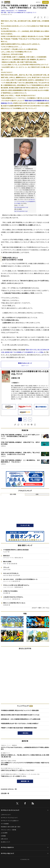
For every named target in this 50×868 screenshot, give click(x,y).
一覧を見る (25, 733)
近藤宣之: (14, 11)
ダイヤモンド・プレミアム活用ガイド (10, 821)
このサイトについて (6, 815)
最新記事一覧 (25, 781)
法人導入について (5, 842)
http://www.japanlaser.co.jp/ (21, 207)
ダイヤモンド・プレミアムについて (9, 818)
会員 (37, 494)
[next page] (30, 419)
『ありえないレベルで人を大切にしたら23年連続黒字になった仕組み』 (25, 202)
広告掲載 (3, 836)
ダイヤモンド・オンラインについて (10, 810)
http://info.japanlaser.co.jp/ (21, 211)
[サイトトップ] (7, 2)
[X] (17, 804)
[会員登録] (45, 2)
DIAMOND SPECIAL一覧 (9, 789)
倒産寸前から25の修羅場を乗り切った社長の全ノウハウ (22, 13)
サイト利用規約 (5, 824)
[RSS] (33, 804)
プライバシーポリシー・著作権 (8, 830)
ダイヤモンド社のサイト (7, 847)
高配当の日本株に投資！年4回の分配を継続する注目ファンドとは (20, 715)
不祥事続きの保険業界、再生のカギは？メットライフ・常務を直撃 (20, 710)
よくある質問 (4, 833)
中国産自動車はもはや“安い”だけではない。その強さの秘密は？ (20, 724)
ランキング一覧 (25, 525)
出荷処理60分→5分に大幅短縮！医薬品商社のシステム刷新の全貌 (21, 719)
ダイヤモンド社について (7, 853)
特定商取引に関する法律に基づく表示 (11, 827)
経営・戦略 (4, 13)
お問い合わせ (4, 839)
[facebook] (25, 804)
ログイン (38, 2)
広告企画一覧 (5, 793)
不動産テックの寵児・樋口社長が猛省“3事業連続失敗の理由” (19, 728)
